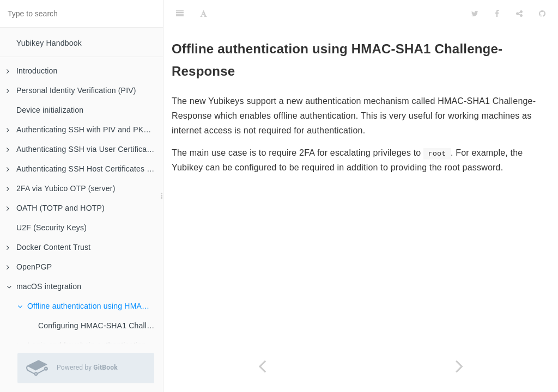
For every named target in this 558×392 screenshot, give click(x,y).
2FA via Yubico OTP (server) (61, 188)
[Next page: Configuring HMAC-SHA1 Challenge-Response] (459, 366)
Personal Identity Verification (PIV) (71, 90)
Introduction (32, 71)
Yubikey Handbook (49, 43)
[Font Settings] (204, 14)
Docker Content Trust (48, 247)
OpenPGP (29, 267)
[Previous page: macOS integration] (262, 366)
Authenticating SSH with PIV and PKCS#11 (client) (85, 130)
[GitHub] (542, 14)
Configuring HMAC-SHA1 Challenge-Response (101, 326)
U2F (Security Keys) (51, 228)
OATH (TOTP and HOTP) (56, 208)
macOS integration (44, 286)
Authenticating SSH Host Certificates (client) (85, 169)
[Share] (519, 14)
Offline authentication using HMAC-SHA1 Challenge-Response (90, 306)
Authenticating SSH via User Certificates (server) (85, 149)
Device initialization (50, 110)
